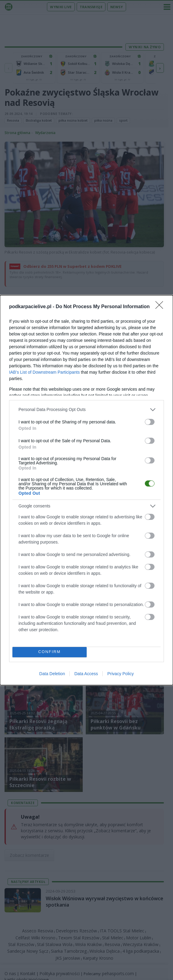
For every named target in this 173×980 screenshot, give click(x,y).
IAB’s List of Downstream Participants (44, 372)
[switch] (150, 422)
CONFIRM (50, 652)
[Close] (161, 307)
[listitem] (86, 410)
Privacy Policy (120, 674)
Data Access (86, 674)
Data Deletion (52, 674)
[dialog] (86, 490)
